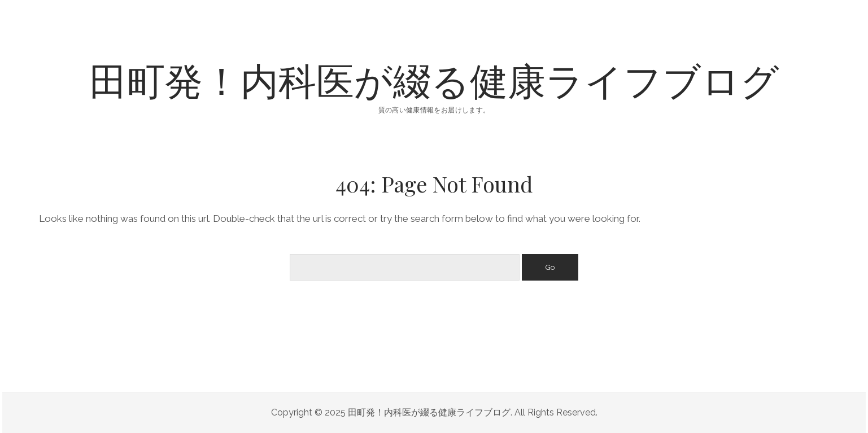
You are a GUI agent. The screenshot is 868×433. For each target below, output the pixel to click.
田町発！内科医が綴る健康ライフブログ (434, 79)
